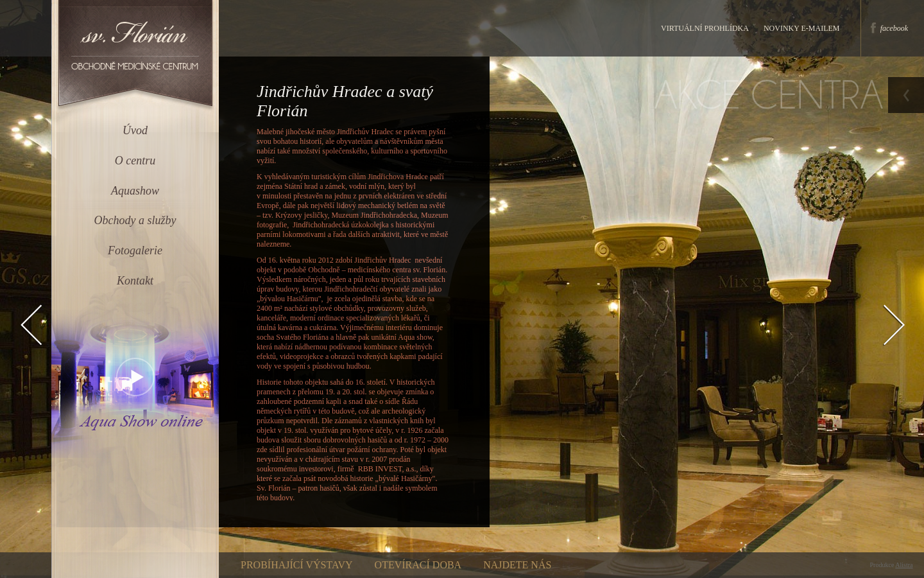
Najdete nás (517, 565)
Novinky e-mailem (802, 28)
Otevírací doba (418, 565)
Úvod (135, 130)
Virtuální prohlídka (705, 28)
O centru (135, 161)
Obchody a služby (135, 220)
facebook (894, 28)
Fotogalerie (135, 250)
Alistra (904, 565)
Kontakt (135, 281)
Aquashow (135, 191)
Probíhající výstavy (297, 565)
